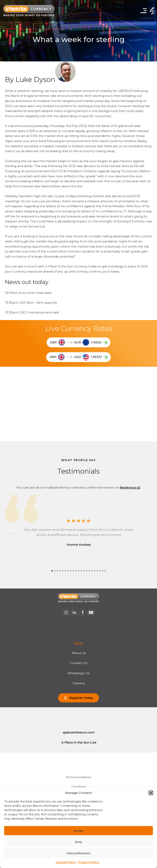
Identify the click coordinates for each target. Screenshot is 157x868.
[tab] (52, 571)
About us (79, 653)
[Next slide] (143, 534)
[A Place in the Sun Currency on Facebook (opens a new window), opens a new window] (83, 612)
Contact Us (79, 663)
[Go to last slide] (14, 534)
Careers (79, 683)
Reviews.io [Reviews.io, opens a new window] (130, 488)
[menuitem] (79, 643)
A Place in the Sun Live (79, 742)
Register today (81, 698)
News (79, 643)
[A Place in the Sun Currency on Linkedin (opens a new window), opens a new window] (74, 612)
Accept (78, 831)
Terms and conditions (79, 777)
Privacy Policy (89, 862)
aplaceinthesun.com (78, 732)
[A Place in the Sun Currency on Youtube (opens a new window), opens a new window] (91, 612)
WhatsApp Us (78, 673)
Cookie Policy (66, 862)
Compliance (79, 787)
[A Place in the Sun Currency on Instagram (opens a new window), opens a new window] (66, 612)
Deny (78, 842)
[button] (151, 793)
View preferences (78, 853)
